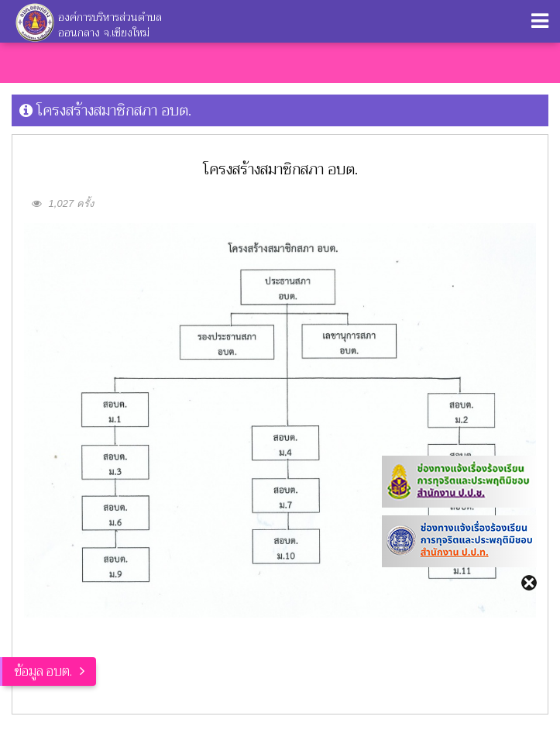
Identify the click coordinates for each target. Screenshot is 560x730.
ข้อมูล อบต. (43, 671)
